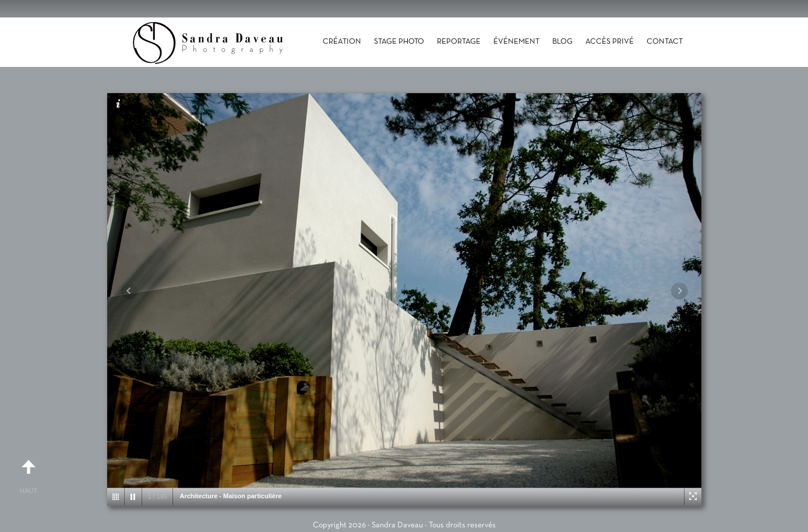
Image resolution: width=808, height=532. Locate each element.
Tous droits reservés (462, 525)
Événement (516, 42)
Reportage (459, 42)
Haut (29, 472)
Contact (665, 42)
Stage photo (399, 42)
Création (342, 42)
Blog (562, 42)
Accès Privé (610, 42)
